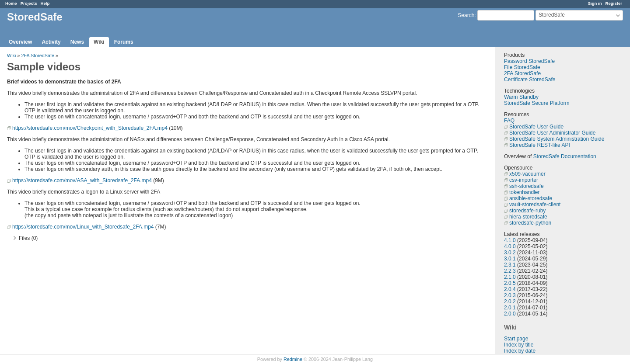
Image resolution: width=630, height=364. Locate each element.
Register (614, 3)
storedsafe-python (530, 223)
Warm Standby (521, 97)
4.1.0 (510, 240)
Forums (124, 42)
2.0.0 (510, 314)
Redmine (293, 359)
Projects (29, 3)
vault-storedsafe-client (535, 205)
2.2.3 (510, 271)
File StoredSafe (522, 67)
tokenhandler (524, 192)
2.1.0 (510, 277)
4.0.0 (510, 246)
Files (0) (28, 238)
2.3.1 (510, 265)
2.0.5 (510, 283)
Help (45, 3)
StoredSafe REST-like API (540, 145)
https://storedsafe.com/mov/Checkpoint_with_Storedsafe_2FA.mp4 (90, 128)
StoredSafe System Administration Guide (557, 139)
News (77, 42)
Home (11, 3)
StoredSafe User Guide (536, 127)
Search (466, 15)
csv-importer (524, 180)
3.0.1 (510, 259)
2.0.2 (510, 302)
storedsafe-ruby (527, 211)
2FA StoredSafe (522, 73)
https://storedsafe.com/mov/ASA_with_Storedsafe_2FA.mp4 (82, 180)
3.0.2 (510, 253)
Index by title (519, 345)
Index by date (520, 351)
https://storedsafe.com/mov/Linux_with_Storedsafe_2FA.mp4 (83, 227)
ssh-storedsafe (527, 186)
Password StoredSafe (529, 61)
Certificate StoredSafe (530, 80)
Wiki (99, 42)
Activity (51, 42)
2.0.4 (510, 289)
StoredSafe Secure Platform (537, 103)
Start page (516, 339)
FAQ (509, 121)
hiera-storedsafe (528, 217)
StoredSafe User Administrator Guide (552, 133)
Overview (20, 42)
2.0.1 (510, 308)
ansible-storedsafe (531, 198)
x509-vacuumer (527, 174)
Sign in (595, 3)
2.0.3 (510, 295)
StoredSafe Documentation (565, 156)
